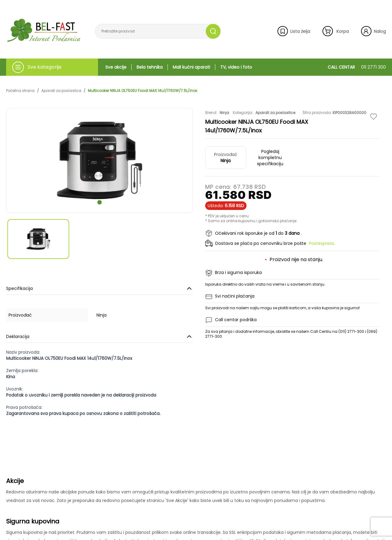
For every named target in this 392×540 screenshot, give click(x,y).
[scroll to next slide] (100, 202)
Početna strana (20, 91)
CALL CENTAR (357, 67)
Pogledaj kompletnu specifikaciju (270, 158)
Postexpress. (322, 243)
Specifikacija (100, 288)
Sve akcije (116, 67)
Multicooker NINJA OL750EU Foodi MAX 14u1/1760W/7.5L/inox (143, 91)
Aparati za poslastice (61, 91)
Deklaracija (100, 337)
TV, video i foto (236, 67)
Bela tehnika (150, 67)
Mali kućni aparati (191, 67)
